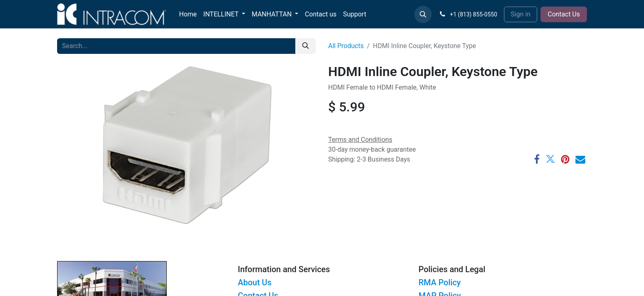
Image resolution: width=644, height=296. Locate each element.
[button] (423, 14)
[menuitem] (188, 14)
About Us (255, 282)
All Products (346, 46)
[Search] (306, 46)
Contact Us (564, 14)
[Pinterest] (565, 159)
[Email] (580, 159)
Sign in (521, 14)
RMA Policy (440, 282)
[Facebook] (537, 159)
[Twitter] (550, 159)
